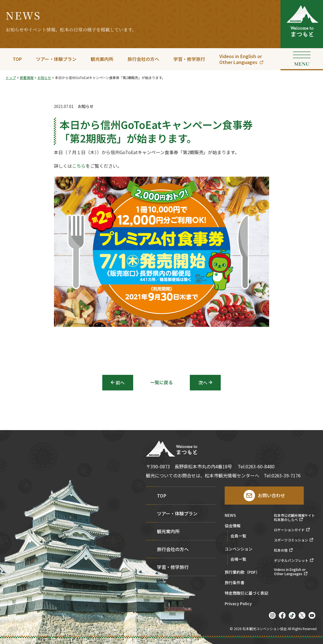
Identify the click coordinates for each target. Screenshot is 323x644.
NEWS (230, 516)
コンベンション (239, 549)
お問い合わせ (271, 495)
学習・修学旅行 (189, 59)
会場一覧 (238, 559)
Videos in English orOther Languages (241, 59)
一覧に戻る (161, 382)
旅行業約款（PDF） (242, 572)
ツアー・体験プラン (56, 59)
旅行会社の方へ (143, 59)
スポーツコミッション (291, 540)
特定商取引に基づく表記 (246, 593)
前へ (120, 382)
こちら (79, 166)
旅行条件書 (235, 583)
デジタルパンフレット (291, 560)
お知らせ (86, 106)
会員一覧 (238, 536)
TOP (17, 59)
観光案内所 (102, 59)
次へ (203, 382)
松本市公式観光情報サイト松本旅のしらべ (294, 517)
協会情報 (233, 526)
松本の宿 (281, 550)
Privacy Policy (238, 604)
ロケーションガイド (289, 530)
